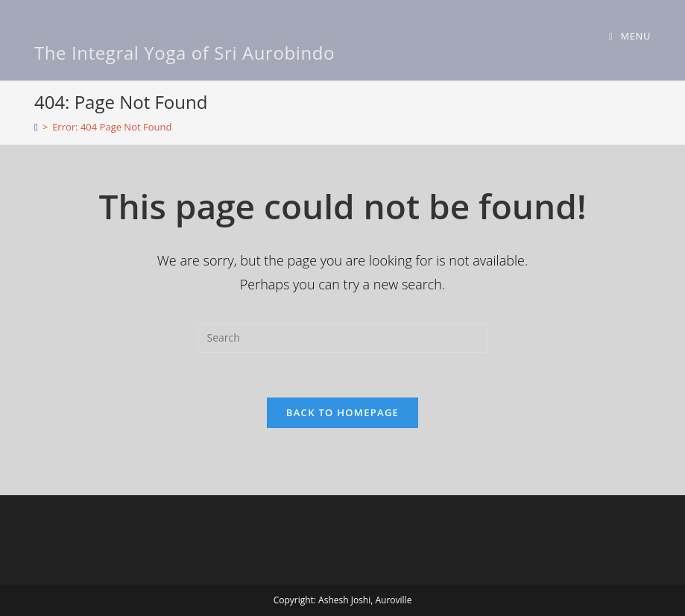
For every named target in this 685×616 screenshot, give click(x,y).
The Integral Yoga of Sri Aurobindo (184, 53)
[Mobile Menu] (630, 36)
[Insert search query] (343, 338)
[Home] (36, 127)
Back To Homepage (342, 412)
